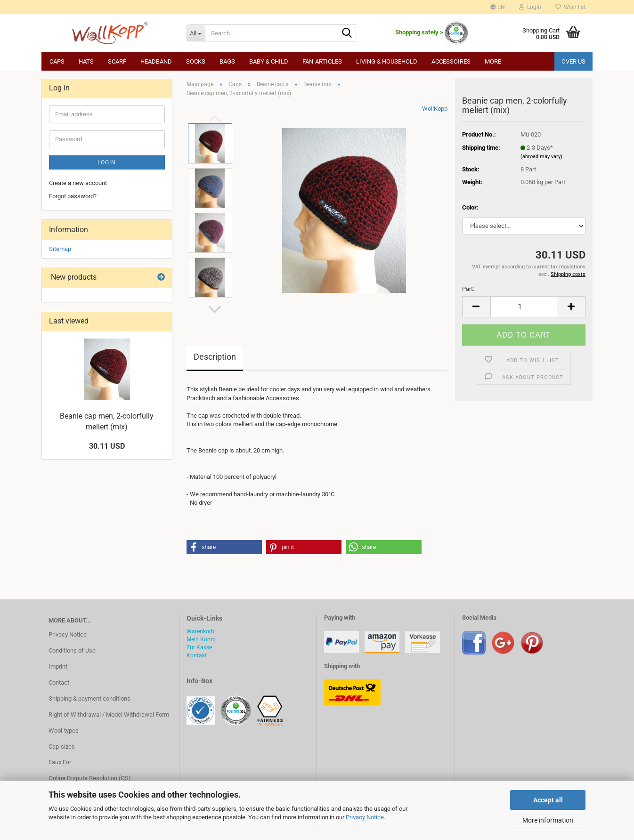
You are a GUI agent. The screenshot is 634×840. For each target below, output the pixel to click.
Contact (59, 682)
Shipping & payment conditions (89, 699)
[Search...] (196, 33)
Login (107, 162)
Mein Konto (201, 639)
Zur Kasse (199, 647)
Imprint (58, 666)
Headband (156, 61)
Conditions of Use (72, 650)
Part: (468, 289)
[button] (498, 7)
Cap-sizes (62, 747)
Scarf (117, 61)
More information (548, 820)
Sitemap (60, 249)
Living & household (387, 61)
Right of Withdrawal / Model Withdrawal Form (109, 715)
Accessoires (451, 61)
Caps (57, 61)
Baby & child (269, 61)
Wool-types (64, 731)
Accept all (548, 800)
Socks (196, 61)
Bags (227, 61)
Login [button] (530, 7)
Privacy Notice (365, 817)
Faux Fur (60, 762)
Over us (573, 61)
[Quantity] (524, 307)
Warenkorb (200, 631)
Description (215, 357)
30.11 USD (107, 446)
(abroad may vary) (541, 157)
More (493, 61)
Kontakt (197, 655)
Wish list (570, 7)
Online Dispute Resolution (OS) (90, 778)
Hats (86, 61)
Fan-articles (322, 61)
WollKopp (435, 109)
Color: (470, 207)
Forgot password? (73, 196)
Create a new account (78, 183)
